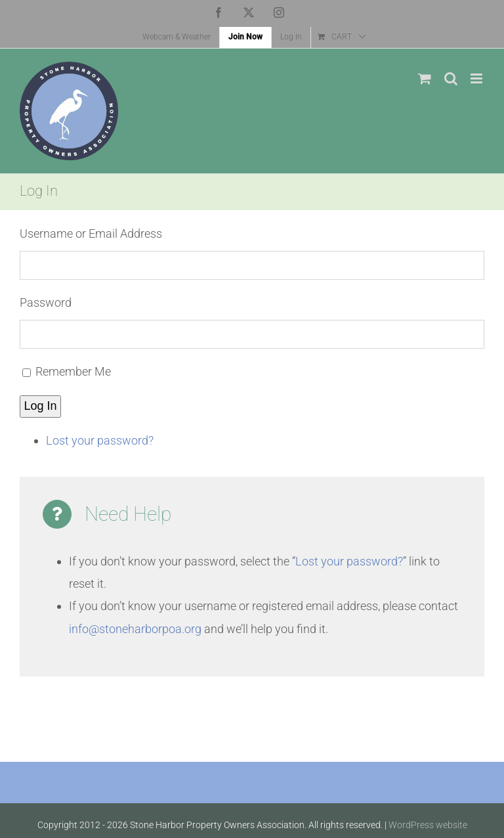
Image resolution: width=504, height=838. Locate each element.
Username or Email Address (91, 233)
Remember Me (73, 371)
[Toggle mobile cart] (425, 78)
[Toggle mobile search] (451, 78)
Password (46, 302)
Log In (41, 406)
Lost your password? (100, 440)
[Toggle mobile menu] (477, 78)
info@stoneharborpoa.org (135, 629)
